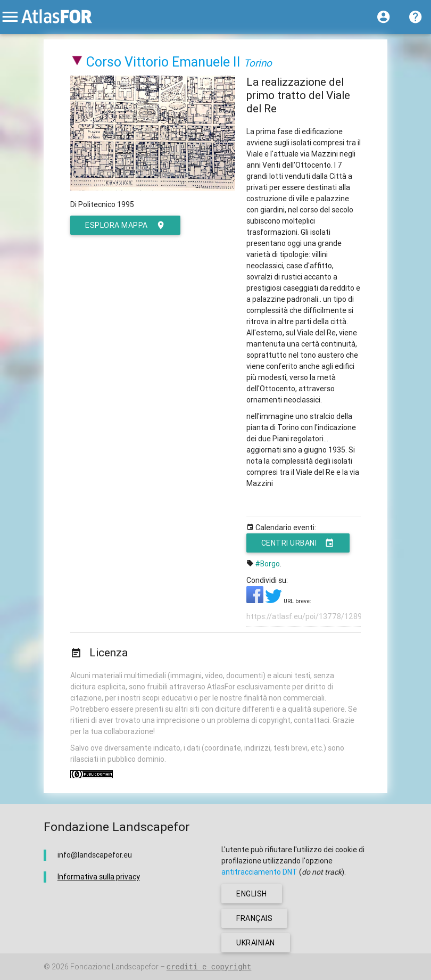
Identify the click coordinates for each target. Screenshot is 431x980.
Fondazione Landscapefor (114, 967)
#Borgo (268, 564)
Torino (258, 63)
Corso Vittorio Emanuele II (163, 62)
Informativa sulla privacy (99, 877)
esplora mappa (125, 225)
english (252, 894)
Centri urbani (298, 543)
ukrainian (256, 943)
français (254, 918)
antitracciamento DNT (259, 872)
